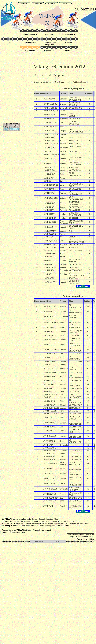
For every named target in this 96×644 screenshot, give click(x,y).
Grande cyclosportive (63, 82)
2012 (10, 42)
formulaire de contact (42, 530)
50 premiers (30, 51)
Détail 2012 (49, 34)
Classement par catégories (49, 44)
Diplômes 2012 (30, 42)
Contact (57, 542)
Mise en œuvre (12, 124)
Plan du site (39, 542)
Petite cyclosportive (81, 82)
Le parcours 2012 (30, 34)
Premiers (69, 42)
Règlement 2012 (68, 34)
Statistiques (69, 51)
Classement (49, 51)
